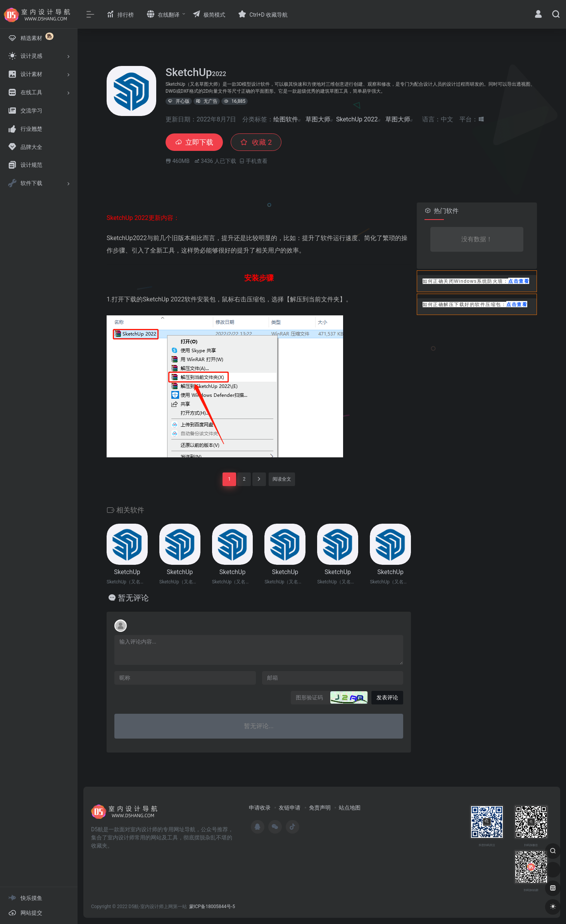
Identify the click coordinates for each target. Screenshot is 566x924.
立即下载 (194, 142)
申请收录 (260, 808)
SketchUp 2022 (357, 119)
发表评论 (387, 697)
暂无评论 (133, 598)
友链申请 (290, 808)
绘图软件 (286, 119)
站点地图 (350, 808)
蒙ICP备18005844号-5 (212, 907)
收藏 (256, 142)
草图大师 (318, 119)
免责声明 (320, 808)
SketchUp (127, 572)
